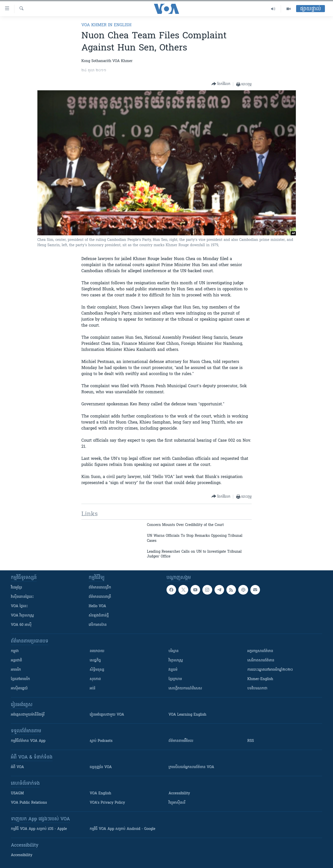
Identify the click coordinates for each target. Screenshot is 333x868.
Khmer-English (260, 679)
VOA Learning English (187, 715)
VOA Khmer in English (106, 25)
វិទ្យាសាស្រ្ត (176, 661)
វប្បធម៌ (173, 670)
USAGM (17, 793)
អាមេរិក (16, 670)
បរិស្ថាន (174, 651)
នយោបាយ (97, 651)
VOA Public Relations (29, 803)
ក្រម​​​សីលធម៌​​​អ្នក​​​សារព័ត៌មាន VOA (191, 767)
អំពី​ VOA (17, 767)
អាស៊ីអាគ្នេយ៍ (19, 689)
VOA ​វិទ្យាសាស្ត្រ (22, 616)
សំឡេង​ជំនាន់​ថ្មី (99, 616)
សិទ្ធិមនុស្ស (97, 670)
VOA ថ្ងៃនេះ (19, 606)
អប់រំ (92, 689)
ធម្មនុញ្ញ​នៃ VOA (101, 767)
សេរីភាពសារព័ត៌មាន (261, 661)
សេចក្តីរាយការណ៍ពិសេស (185, 689)
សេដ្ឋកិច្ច (95, 661)
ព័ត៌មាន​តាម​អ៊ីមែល (181, 741)
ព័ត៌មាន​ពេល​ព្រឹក (100, 588)
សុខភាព (95, 679)
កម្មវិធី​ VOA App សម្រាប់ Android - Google (123, 829)
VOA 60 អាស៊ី (21, 625)
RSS (251, 741)
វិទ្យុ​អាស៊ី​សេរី (177, 803)
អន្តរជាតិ (16, 661)
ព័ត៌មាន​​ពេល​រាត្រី (100, 597)
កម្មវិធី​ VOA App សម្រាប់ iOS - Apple (39, 829)
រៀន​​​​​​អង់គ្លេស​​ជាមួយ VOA (107, 715)
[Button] (221, 84)
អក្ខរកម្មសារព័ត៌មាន (260, 651)
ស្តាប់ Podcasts (101, 741)
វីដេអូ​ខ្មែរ (16, 588)
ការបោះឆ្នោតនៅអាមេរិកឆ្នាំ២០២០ (270, 670)
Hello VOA (97, 606)
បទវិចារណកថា (257, 689)
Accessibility (179, 793)
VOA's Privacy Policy (107, 803)
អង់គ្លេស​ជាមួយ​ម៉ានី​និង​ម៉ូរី (28, 715)
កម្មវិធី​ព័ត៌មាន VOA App (28, 741)
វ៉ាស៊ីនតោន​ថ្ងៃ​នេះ (22, 597)
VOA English (100, 793)
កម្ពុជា (15, 651)
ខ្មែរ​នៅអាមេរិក (20, 679)
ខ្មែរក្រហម (175, 679)
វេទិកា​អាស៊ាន (98, 625)
